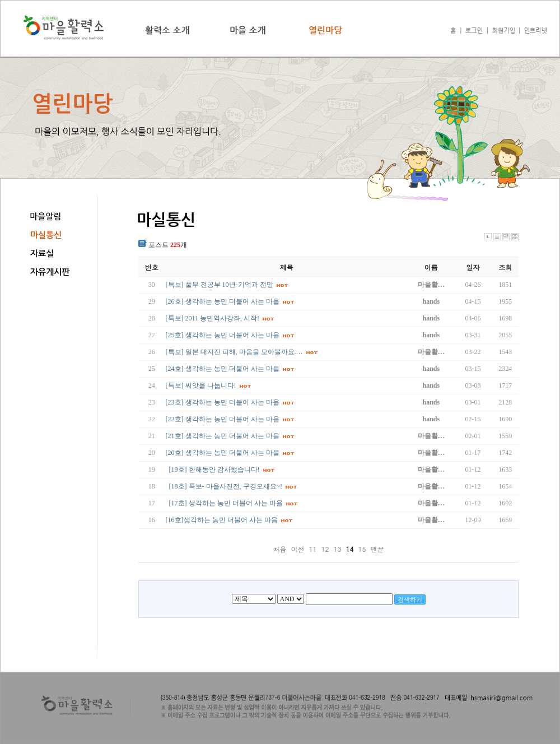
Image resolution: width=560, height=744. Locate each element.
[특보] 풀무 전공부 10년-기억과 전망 (220, 285)
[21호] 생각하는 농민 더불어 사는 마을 (223, 436)
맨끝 (377, 549)
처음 (279, 549)
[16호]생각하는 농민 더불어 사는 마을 (222, 520)
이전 (297, 549)
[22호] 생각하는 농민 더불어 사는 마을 (223, 419)
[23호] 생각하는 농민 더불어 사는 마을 (223, 402)
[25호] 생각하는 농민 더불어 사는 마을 (223, 335)
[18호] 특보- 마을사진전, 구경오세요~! (226, 486)
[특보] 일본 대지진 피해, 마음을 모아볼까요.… (234, 352)
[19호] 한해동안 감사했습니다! (214, 469)
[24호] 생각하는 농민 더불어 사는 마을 (223, 369)
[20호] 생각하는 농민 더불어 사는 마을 (223, 453)
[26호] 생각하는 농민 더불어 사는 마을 (223, 301)
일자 (473, 267)
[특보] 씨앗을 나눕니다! (201, 385)
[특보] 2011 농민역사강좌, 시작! (213, 318)
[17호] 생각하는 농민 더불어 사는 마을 (226, 503)
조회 (505, 267)
